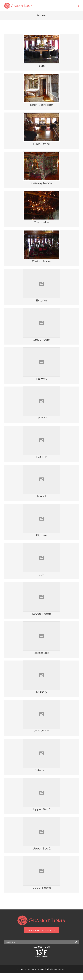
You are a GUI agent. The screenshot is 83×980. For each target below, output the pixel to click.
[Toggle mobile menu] (78, 6)
